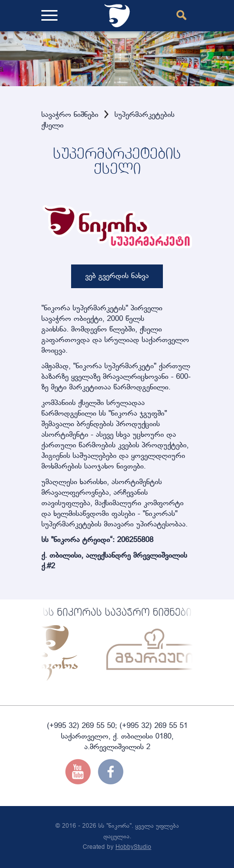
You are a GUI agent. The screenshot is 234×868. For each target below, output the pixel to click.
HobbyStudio (133, 847)
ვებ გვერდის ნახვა (117, 276)
